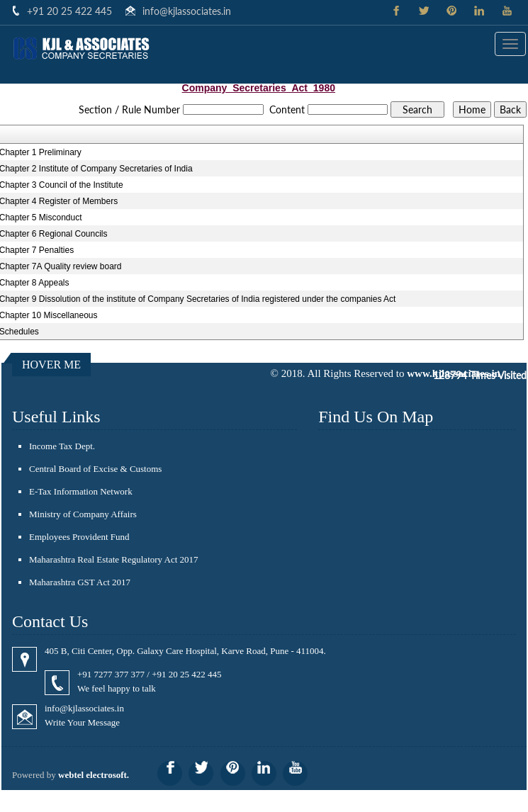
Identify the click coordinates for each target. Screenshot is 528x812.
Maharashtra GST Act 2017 (80, 582)
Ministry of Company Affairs (83, 514)
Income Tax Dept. (62, 446)
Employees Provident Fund (79, 537)
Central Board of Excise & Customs (95, 469)
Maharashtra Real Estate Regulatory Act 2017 (114, 559)
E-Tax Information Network (81, 491)
